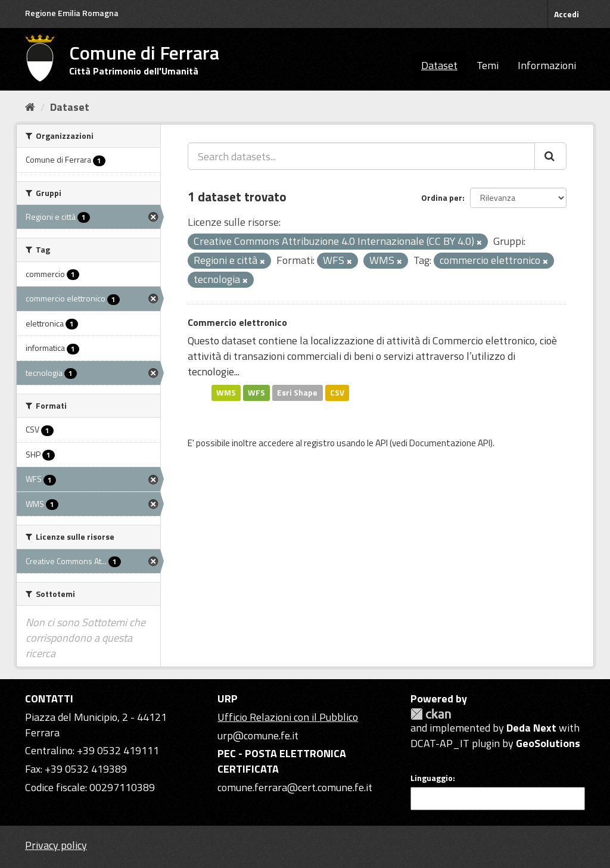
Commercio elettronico (237, 322)
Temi (488, 65)
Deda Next (531, 728)
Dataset (439, 65)
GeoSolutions (548, 743)
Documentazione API (450, 443)
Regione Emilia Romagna (72, 13)
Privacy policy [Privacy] (56, 845)
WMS (226, 393)
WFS (256, 393)
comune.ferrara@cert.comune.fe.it (295, 787)
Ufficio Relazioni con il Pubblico (288, 717)
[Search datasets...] (361, 156)
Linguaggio (432, 778)
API (382, 443)
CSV (337, 393)
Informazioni (547, 65)
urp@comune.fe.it (258, 735)
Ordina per (442, 197)
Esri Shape (297, 393)
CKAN (431, 714)
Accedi (567, 14)
